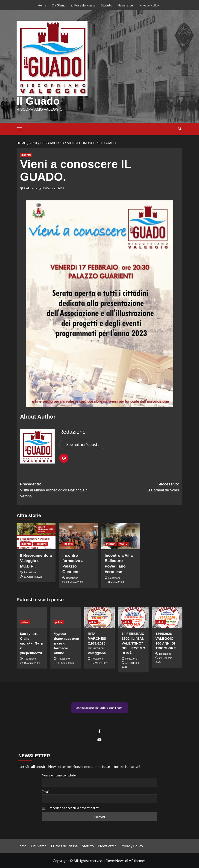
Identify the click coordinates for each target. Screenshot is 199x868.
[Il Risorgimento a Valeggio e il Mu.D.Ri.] (36, 536)
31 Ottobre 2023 (33, 577)
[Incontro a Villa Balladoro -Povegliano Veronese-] (121, 536)
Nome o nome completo (59, 775)
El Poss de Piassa (83, 5)
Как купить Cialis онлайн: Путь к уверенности (31, 643)
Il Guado (38, 101)
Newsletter (126, 5)
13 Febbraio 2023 (53, 188)
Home (42, 5)
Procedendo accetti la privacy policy (73, 807)
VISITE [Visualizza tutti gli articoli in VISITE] (123, 544)
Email (46, 791)
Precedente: (60, 491)
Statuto (107, 5)
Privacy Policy (149, 5)
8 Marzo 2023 (116, 582)
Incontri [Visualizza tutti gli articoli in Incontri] (26, 155)
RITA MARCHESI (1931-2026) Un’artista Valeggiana (97, 643)
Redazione (31, 188)
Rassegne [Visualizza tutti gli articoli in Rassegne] (41, 544)
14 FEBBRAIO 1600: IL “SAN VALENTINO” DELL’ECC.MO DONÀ (133, 643)
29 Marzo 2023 (75, 582)
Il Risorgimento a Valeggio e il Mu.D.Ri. (36, 561)
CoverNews (115, 860)
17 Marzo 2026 (100, 663)
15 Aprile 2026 (32, 663)
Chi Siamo (59, 5)
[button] (21, 128)
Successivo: (139, 488)
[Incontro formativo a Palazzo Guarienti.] (78, 536)
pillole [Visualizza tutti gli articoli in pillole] (25, 622)
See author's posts (83, 444)
